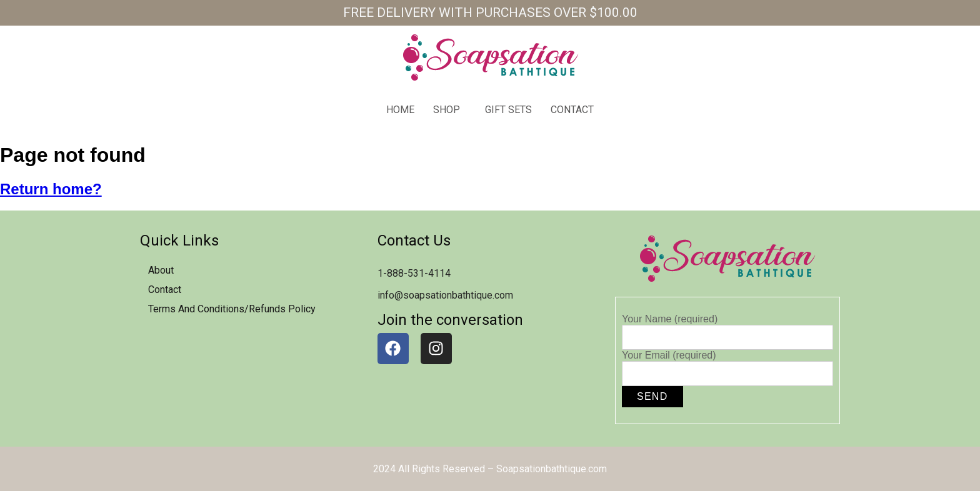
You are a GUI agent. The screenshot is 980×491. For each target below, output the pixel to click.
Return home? (51, 189)
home (400, 110)
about (161, 270)
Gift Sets (508, 110)
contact (572, 110)
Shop (447, 110)
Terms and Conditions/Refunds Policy (232, 309)
